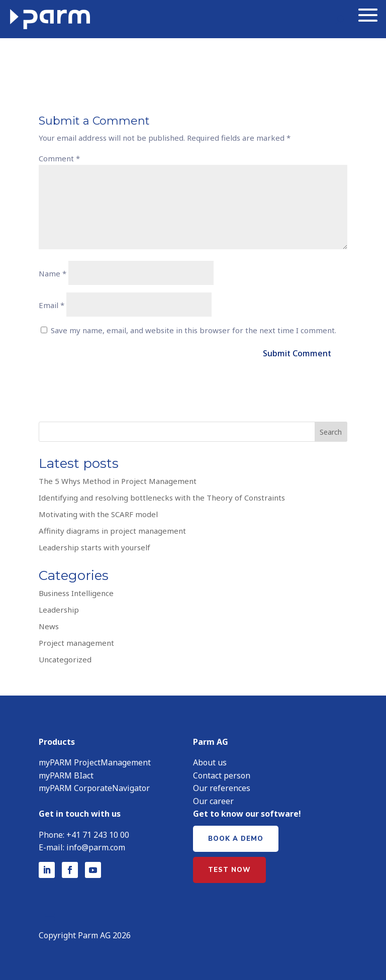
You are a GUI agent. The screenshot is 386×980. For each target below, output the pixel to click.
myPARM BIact (66, 773)
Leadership (59, 608)
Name (53, 271)
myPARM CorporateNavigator (94, 786)
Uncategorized (65, 657)
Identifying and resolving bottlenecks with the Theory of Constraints (162, 496)
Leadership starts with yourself (94, 545)
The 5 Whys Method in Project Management (118, 479)
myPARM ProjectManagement (95, 760)
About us (210, 760)
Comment (59, 156)
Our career (213, 799)
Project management (76, 641)
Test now (229, 868)
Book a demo (236, 837)
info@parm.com (96, 845)
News (49, 624)
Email (52, 303)
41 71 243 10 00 (100, 833)
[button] (354, 952)
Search (331, 430)
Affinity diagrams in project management (112, 529)
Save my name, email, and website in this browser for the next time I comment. (194, 328)
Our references (222, 786)
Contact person (222, 773)
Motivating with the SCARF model (98, 512)
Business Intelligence (76, 591)
